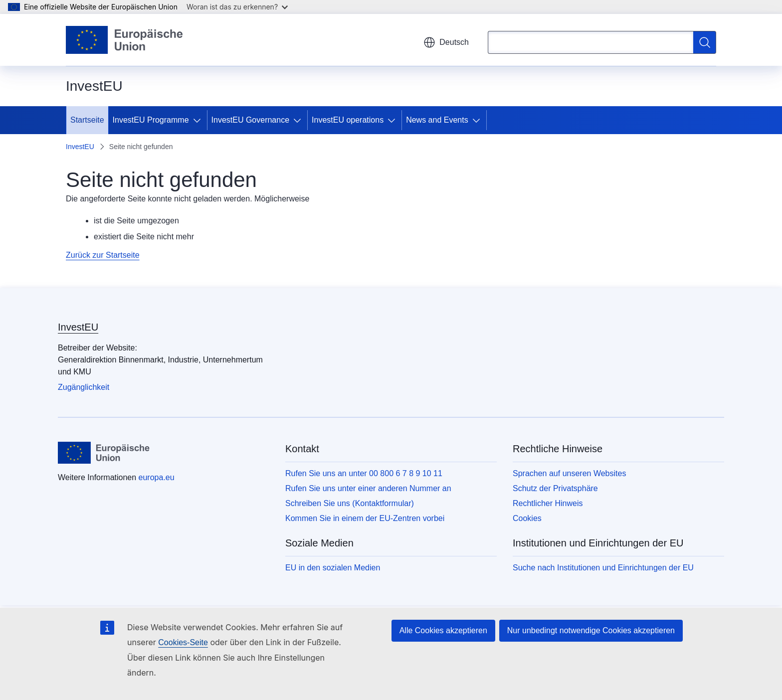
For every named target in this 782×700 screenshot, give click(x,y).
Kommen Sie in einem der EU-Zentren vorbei (365, 518)
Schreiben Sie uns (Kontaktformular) (350, 503)
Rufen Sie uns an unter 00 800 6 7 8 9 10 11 (364, 473)
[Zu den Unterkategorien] (199, 120)
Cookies (527, 518)
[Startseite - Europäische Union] (125, 40)
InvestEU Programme (151, 120)
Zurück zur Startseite (103, 255)
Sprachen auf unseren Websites (569, 473)
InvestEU (80, 147)
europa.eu (157, 477)
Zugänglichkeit (84, 387)
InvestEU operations (348, 120)
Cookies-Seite (183, 642)
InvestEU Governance (251, 120)
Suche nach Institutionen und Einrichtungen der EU (603, 568)
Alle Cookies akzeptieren (443, 630)
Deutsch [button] (446, 42)
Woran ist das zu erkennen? (237, 7)
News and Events (437, 120)
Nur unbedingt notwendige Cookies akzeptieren (591, 630)
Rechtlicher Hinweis (548, 503)
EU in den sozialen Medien (333, 568)
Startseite (87, 120)
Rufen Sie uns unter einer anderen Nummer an (368, 488)
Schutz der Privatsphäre (555, 488)
